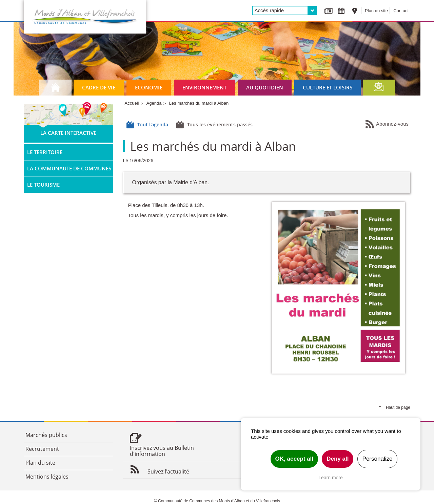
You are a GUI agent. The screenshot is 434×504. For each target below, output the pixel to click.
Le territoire (45, 152)
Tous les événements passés (214, 125)
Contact (401, 11)
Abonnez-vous (387, 124)
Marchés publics (46, 435)
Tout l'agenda (146, 125)
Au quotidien (265, 87)
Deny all (338, 459)
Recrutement (42, 449)
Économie (149, 87)
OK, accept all (294, 459)
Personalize (378, 459)
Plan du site (376, 11)
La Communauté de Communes (69, 168)
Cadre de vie (99, 87)
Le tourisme (43, 185)
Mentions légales (47, 477)
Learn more (331, 478)
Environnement (204, 87)
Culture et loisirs (328, 87)
